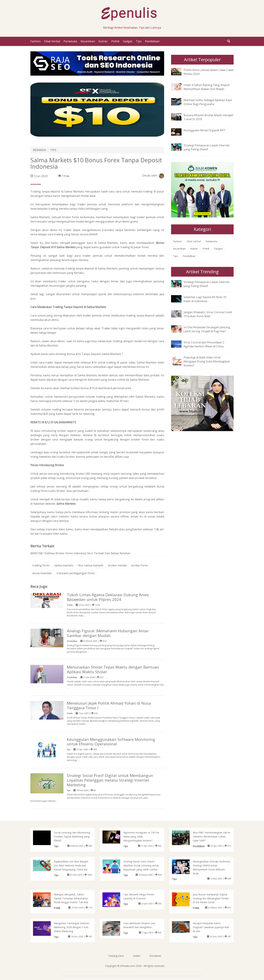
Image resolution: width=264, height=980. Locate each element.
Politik (115, 41)
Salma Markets (66, 504)
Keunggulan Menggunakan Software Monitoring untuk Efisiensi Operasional (111, 742)
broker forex (140, 565)
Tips (139, 41)
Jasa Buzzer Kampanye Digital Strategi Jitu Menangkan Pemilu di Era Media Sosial (211, 898)
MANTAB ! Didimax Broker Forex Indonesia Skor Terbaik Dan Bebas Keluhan (80, 553)
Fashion (36, 41)
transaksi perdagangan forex (76, 573)
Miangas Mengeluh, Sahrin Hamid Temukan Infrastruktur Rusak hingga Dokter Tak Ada (71, 898)
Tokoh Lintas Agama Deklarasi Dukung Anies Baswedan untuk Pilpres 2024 (108, 597)
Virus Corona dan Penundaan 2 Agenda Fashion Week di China (204, 344)
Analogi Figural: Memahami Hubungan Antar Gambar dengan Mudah (108, 633)
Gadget (128, 41)
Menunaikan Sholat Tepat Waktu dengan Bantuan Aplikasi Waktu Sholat (113, 669)
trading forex (41, 565)
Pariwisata (70, 41)
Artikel (137, 956)
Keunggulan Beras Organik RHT (205, 130)
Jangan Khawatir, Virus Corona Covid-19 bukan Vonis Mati (208, 314)
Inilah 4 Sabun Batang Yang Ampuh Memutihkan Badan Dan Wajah (207, 87)
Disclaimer (155, 956)
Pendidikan (152, 41)
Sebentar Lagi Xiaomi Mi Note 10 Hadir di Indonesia (205, 299)
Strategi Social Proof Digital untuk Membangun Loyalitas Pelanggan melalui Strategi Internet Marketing (110, 780)
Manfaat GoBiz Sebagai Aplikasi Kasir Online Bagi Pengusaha (208, 102)
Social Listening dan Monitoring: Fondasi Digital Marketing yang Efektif (72, 836)
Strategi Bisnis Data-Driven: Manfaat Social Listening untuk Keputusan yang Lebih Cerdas (141, 865)
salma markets (64, 565)
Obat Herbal (52, 41)
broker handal (117, 565)
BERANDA (40, 150)
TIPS (53, 150)
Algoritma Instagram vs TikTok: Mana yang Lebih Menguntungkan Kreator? (141, 836)
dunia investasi (42, 573)
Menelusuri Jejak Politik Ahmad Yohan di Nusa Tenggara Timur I (109, 705)
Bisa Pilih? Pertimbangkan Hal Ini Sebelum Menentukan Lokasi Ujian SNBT (211, 836)
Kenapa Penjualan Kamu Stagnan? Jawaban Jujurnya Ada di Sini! (211, 927)
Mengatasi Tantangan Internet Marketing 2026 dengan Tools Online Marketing (72, 927)
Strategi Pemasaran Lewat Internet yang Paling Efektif (207, 147)
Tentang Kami (116, 956)
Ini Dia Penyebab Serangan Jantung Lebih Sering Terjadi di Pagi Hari (207, 329)
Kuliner (103, 41)
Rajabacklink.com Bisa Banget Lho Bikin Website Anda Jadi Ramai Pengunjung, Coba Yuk (71, 865)
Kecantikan (88, 41)
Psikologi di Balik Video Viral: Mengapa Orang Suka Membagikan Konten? (207, 361)
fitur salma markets (91, 565)
